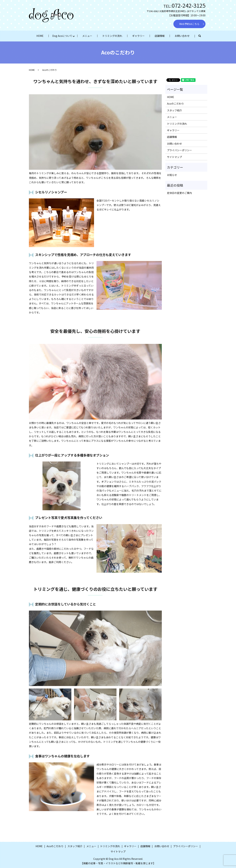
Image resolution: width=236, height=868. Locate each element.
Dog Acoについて (62, 36)
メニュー (87, 36)
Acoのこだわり (175, 104)
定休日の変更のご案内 (179, 193)
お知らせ (172, 175)
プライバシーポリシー (179, 150)
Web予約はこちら (189, 24)
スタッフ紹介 (174, 110)
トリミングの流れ (112, 36)
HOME (40, 36)
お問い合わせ (182, 36)
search (202, 36)
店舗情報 (160, 36)
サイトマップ (174, 157)
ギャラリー (138, 36)
